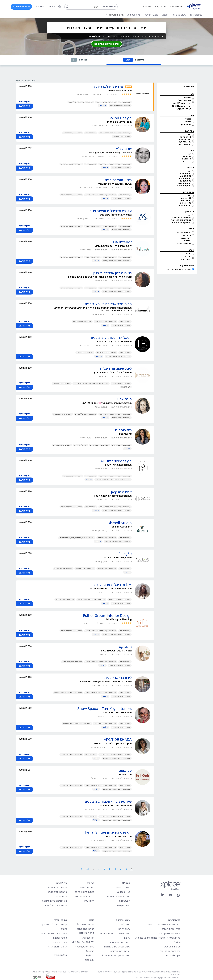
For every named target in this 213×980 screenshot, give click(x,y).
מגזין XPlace (124, 892)
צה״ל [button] (191, 250)
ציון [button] (192, 151)
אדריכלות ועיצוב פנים (140, 36)
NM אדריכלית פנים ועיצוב (113, 585)
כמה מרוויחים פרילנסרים (119, 896)
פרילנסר (187, 98)
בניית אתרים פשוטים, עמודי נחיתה (164, 924)
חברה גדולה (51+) (183, 109)
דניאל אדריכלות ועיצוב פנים (111, 338)
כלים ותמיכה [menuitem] (176, 7)
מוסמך (188, 119)
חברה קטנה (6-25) (182, 103)
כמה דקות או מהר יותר (181, 222)
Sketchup (126, 387)
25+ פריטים (186, 198)
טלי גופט (125, 770)
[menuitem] (60, 7)
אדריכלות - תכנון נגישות (85, 353)
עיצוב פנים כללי (125, 102)
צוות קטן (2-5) (184, 100)
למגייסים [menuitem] (147, 7)
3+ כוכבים (186, 156)
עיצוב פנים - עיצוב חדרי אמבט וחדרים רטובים (115, 133)
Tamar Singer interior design (108, 832)
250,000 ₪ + (185, 181)
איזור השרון (186, 235)
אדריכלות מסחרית (80, 445)
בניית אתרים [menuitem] (196, 15)
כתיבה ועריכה (60, 920)
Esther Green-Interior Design (107, 616)
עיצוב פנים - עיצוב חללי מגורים (71, 164)
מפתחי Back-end (85, 924)
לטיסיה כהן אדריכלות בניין (112, 273)
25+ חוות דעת (185, 142)
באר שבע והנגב (184, 244)
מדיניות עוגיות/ (70, 972)
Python (90, 956)
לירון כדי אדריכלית (118, 678)
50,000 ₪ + (185, 176)
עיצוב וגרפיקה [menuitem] (179, 15)
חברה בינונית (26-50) (181, 106)
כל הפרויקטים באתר (57, 892)
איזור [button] (191, 229)
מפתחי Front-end (85, 929)
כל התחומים (158, 36)
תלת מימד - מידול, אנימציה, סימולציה (118, 541)
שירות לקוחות (124, 905)
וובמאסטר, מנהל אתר (170, 951)
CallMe (188, 122)
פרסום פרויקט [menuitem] (21, 7)
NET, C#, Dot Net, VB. (83, 942)
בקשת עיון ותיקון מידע (41, 972)
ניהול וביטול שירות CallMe (55, 901)
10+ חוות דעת (185, 139)
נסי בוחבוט (123, 430)
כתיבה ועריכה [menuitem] (151, 15)
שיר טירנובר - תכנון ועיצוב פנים (108, 801)
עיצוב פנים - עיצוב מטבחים (179, 269)
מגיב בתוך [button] (189, 212)
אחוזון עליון (186, 124)
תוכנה (91, 920)
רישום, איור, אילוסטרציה (119, 942)
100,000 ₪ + (185, 178)
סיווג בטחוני (186, 259)
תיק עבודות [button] (188, 192)
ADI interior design (116, 461)
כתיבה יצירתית (60, 938)
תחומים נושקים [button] (187, 266)
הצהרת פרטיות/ (57, 972)
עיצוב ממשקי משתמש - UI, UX (115, 956)
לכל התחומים (60, 955)
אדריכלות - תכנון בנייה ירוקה (106, 102)
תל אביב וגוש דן (184, 232)
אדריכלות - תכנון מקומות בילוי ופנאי (81, 102)
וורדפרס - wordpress (170, 933)
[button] (177, 87)
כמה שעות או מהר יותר (181, 220)
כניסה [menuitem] (52, 7)
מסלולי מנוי (62, 896)
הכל (189, 134)
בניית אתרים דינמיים (171, 929)
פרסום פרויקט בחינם (85, 892)
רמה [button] (192, 115)
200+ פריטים (185, 205)
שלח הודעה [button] (25, 106)
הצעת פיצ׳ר (124, 901)
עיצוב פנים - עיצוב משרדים (121, 325)
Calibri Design (120, 118)
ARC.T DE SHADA (118, 740)
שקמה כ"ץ (124, 149)
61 (87, 869)
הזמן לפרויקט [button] (24, 102)
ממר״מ (188, 256)
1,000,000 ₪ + (184, 186)
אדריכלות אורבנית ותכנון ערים (120, 106)
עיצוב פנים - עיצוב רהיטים (62, 445)
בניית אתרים (174, 920)
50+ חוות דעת (185, 144)
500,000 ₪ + (185, 183)
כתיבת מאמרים (60, 942)
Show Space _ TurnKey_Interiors (105, 709)
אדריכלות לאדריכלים (108, 87)
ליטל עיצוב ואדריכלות (116, 369)
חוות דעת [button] (189, 131)
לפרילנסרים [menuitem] (160, 7)
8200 (188, 254)
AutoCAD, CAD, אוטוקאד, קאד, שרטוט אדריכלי (91, 383)
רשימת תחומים (123, 887)
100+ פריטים (185, 203)
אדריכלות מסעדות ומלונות (63, 569)
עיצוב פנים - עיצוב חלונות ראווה (119, 600)
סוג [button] (192, 94)
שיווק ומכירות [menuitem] (134, 15)
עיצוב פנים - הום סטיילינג (122, 136)
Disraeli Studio (120, 523)
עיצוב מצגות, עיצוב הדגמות (117, 947)
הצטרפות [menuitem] (40, 7)
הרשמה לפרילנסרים (57, 887)
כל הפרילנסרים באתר (84, 896)
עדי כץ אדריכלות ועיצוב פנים (110, 211)
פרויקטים (79, 60)
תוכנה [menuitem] (165, 15)
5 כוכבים (187, 161)
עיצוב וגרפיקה (123, 920)
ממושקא (125, 647)
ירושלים (188, 241)
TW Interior (122, 242)
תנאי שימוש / (82, 972)
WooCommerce (172, 947)
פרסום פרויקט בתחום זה (107, 44)
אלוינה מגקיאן (121, 492)
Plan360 (125, 554)
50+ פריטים (186, 200)
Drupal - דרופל (173, 956)
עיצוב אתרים (124, 929)
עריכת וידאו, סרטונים (120, 951)
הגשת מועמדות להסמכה (55, 905)
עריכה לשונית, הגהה (57, 947)
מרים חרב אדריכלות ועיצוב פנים (108, 304)
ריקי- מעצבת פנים (118, 180)
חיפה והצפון (186, 238)
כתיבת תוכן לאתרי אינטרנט (54, 933)
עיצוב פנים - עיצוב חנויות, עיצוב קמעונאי (117, 261)
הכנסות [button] (190, 168)
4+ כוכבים (186, 159)
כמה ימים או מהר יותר (182, 218)
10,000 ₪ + (186, 173)
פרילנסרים (134, 60)
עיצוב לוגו (126, 924)
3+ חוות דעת (185, 137)
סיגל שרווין (124, 399)
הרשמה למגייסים (86, 887)
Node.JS (90, 960)
